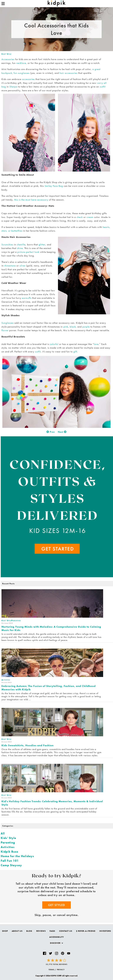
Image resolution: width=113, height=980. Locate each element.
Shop (5, 931)
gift (75, 352)
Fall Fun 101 (10, 861)
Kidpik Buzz (9, 852)
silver (23, 266)
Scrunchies (7, 244)
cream (90, 217)
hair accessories (68, 73)
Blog (29, 931)
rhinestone (10, 266)
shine (20, 248)
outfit (103, 87)
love (96, 344)
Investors (105, 931)
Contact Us (66, 931)
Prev (51, 432)
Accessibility (57, 937)
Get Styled (56, 905)
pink (66, 327)
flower (5, 330)
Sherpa (13, 87)
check (80, 217)
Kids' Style (6, 54)
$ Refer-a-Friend (86, 931)
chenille (21, 244)
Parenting (8, 842)
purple (86, 327)
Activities (8, 847)
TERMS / (52, 970)
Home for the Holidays (17, 856)
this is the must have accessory (31, 200)
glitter (42, 244)
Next (62, 432)
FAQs (52, 931)
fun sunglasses (22, 73)
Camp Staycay (11, 865)
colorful (54, 344)
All (3, 833)
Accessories (8, 59)
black (73, 327)
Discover (56, 943)
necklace (21, 63)
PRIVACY (61, 970)
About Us (17, 931)
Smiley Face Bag (54, 186)
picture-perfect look (28, 252)
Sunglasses (8, 323)
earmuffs (27, 298)
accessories (28, 79)
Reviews (41, 931)
